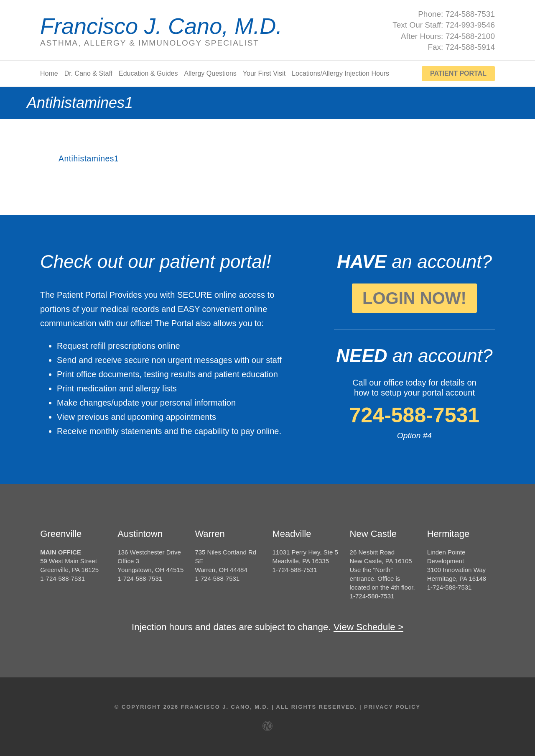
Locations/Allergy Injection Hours (340, 74)
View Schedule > (368, 627)
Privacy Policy (392, 706)
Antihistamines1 (90, 158)
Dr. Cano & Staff (88, 74)
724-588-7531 (414, 415)
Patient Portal (458, 73)
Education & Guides (148, 74)
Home (49, 74)
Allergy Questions (210, 74)
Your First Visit (264, 74)
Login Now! (414, 298)
